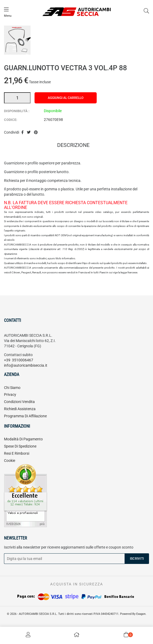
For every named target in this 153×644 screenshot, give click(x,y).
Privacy (10, 395)
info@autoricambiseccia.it (26, 365)
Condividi (22, 133)
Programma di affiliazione (25, 416)
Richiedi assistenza (20, 409)
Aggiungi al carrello (66, 98)
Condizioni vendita (19, 402)
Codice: (11, 120)
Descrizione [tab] (73, 146)
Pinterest (36, 133)
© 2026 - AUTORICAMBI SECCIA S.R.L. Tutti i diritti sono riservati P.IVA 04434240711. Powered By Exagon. (77, 614)
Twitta (29, 133)
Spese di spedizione (20, 446)
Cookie (10, 461)
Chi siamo (12, 388)
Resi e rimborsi (17, 453)
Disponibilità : (17, 111)
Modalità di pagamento (23, 439)
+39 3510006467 (19, 360)
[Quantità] (17, 98)
